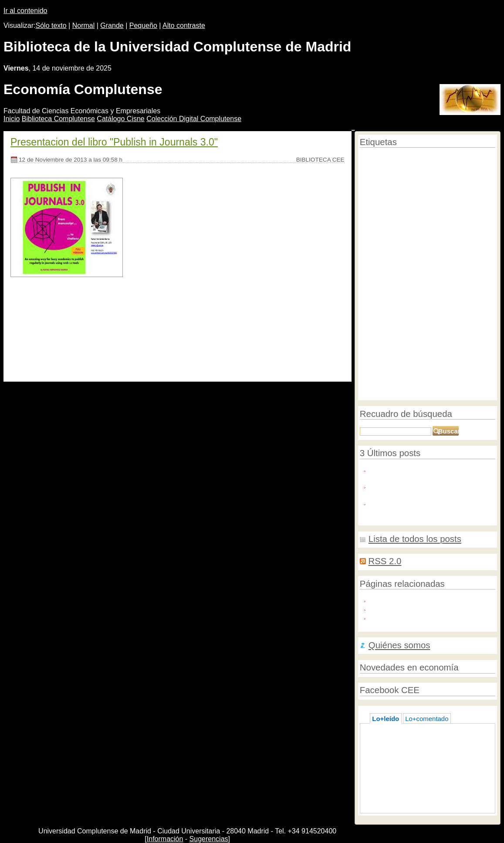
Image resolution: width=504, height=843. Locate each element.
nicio (12, 119)
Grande (112, 25)
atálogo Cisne (120, 119)
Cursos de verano (447, 239)
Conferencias (452, 200)
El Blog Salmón (392, 617)
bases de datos (463, 377)
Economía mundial (387, 256)
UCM (372, 277)
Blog (406, 266)
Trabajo (483, 320)
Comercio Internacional (432, 290)
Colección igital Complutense (194, 119)
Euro (417, 350)
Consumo (372, 201)
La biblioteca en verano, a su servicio (430, 757)
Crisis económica (414, 376)
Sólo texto (51, 25)
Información (165, 839)
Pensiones (401, 342)
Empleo (370, 239)
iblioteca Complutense (58, 119)
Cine (422, 257)
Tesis (483, 201)
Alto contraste (184, 25)
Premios (370, 360)
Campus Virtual (439, 182)
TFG (472, 350)
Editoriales (455, 191)
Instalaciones (376, 209)
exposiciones (444, 359)
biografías (404, 309)
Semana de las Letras (391, 386)
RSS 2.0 (385, 561)
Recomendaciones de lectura (460, 332)
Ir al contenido (25, 11)
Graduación (374, 393)
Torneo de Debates (421, 321)
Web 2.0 (406, 330)
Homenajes (444, 257)
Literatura (460, 266)
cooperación (394, 350)
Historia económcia (456, 221)
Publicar (369, 158)
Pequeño (143, 25)
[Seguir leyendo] (36, 360)
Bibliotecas (407, 219)
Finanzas (455, 368)
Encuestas (373, 377)
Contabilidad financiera (392, 230)
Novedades (430, 266)
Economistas (403, 239)
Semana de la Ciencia (453, 230)
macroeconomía (446, 248)
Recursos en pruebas (412, 191)
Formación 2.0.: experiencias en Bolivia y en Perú (423, 796)
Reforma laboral (400, 158)
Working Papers (445, 350)
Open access (431, 209)
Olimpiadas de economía (455, 386)
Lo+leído (386, 719)
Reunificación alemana (387, 368)
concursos (429, 368)
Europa (424, 342)
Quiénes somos (399, 645)
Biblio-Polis (386, 608)
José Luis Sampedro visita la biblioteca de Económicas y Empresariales (433, 779)
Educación (380, 289)
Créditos (404, 209)
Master (396, 201)
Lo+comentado (427, 719)
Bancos (394, 279)
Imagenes (458, 320)
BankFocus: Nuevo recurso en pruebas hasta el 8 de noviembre (426, 490)
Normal (84, 25)
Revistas (417, 201)
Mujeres (479, 368)
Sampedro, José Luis (435, 278)
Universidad (379, 266)
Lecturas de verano (404, 766)
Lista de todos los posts (415, 539)
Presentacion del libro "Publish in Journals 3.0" (114, 142)
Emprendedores (401, 360)
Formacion (375, 309)
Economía (414, 168)
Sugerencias (209, 839)
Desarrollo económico (448, 298)
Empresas (373, 341)
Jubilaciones (410, 248)
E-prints (430, 158)
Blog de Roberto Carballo (406, 600)
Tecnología (374, 332)
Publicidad (481, 191)
